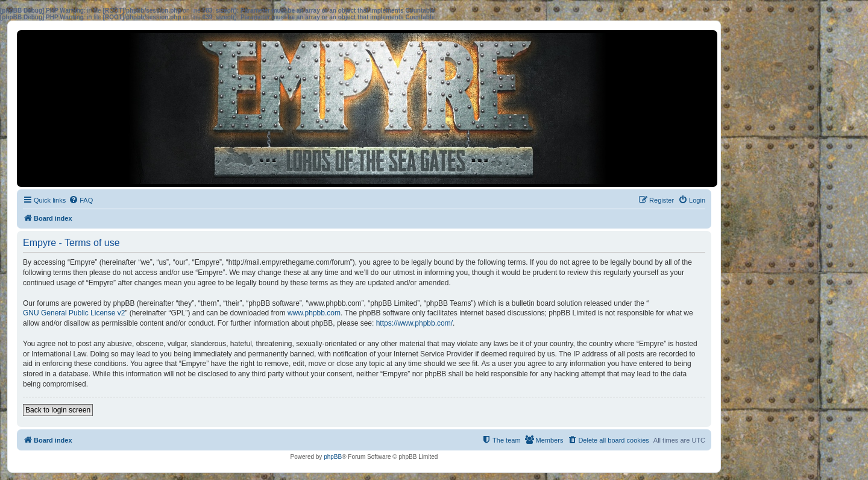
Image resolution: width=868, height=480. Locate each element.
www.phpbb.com (314, 313)
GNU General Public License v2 (74, 313)
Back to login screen (58, 410)
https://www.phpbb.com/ (414, 323)
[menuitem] (81, 200)
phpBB (333, 457)
